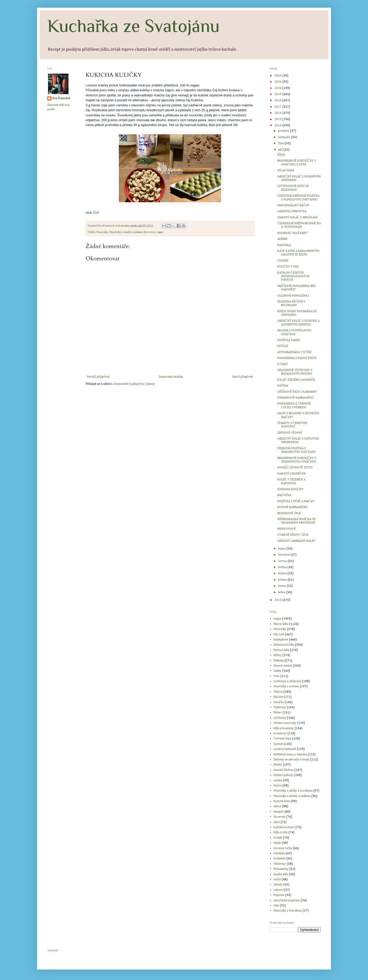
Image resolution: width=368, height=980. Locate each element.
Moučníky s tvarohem (288, 911)
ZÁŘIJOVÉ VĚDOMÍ (290, 433)
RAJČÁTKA (284, 495)
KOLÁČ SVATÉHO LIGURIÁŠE (296, 380)
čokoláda (279, 853)
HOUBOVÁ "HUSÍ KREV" (293, 233)
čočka (277, 880)
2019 (278, 94)
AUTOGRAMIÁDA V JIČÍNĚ (295, 352)
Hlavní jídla (281, 624)
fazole (277, 843)
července (284, 555)
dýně (277, 822)
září (281, 150)
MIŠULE (283, 346)
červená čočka (283, 848)
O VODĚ (283, 364)
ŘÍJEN (281, 155)
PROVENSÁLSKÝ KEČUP (293, 206)
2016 (278, 113)
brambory (280, 734)
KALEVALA (284, 245)
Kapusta (279, 895)
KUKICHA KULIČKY (290, 489)
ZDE (96, 213)
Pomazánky (281, 869)
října (281, 143)
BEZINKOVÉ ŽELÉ (289, 513)
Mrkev (278, 713)
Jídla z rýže (281, 832)
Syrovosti (149, 232)
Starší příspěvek (243, 377)
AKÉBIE (282, 239)
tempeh (279, 812)
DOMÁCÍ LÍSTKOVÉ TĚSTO (295, 468)
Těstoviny (280, 707)
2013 (278, 600)
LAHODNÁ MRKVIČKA (292, 211)
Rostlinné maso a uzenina (290, 754)
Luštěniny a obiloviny (287, 681)
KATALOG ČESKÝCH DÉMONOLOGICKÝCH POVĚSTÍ (293, 277)
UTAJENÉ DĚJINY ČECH (293, 535)
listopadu (285, 137)
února (282, 586)
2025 (278, 76)
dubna (283, 573)
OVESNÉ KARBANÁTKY (292, 507)
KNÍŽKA (283, 386)
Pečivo (278, 786)
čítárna (278, 692)
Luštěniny (280, 718)
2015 (278, 119)
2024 (278, 82)
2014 (278, 126)
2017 (278, 107)
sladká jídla (281, 874)
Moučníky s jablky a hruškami (293, 791)
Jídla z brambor (284, 728)
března (283, 580)
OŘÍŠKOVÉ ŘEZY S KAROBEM (297, 392)
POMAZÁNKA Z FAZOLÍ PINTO (297, 358)
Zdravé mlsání (283, 666)
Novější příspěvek (98, 377)
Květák (278, 838)
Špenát (278, 744)
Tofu (277, 676)
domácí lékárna (284, 770)
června (283, 561)
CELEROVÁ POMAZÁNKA (293, 296)
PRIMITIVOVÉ (286, 529)
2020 (278, 88)
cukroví (278, 890)
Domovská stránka (171, 377)
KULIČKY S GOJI (288, 267)
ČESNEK (283, 261)
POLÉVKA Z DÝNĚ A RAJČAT (296, 501)
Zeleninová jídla (284, 645)
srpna (282, 549)
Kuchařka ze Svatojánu (133, 26)
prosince (284, 131)
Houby (278, 765)
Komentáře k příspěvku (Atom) (134, 384)
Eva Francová (61, 98)
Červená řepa (282, 739)
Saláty (277, 671)
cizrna (277, 806)
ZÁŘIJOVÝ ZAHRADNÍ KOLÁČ (296, 541)
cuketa (278, 781)
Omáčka (279, 702)
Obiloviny (280, 864)
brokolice (279, 859)
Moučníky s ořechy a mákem (126, 232)
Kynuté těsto (282, 801)
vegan (160, 232)
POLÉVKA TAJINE (289, 340)
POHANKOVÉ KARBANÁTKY (296, 398)
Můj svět (279, 635)
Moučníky (102, 232)
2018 (278, 100)
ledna (282, 592)
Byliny (278, 655)
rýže (276, 906)
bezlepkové (281, 640)
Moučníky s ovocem (286, 686)
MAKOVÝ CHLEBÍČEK (292, 474)
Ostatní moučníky (285, 723)
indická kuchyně (284, 827)
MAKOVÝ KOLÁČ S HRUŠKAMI (297, 218)
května (283, 567)
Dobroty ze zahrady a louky (291, 760)
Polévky (279, 661)
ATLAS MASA (286, 171)
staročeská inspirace (287, 900)
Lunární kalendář (285, 749)
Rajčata (278, 697)
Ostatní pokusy (283, 775)
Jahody (278, 885)
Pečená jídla (281, 650)
